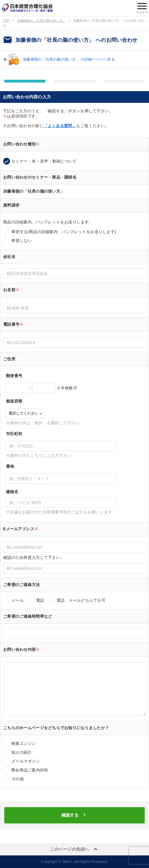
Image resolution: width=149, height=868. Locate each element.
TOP (6, 21)
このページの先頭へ (74, 849)
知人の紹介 (22, 752)
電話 (40, 600)
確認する (74, 815)
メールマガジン (26, 761)
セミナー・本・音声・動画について (44, 161)
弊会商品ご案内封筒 (30, 770)
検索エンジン (24, 743)
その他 (18, 779)
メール (18, 600)
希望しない (22, 241)
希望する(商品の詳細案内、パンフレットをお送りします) (64, 232)
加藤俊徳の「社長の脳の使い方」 (41, 21)
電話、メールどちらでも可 (81, 600)
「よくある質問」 (60, 126)
